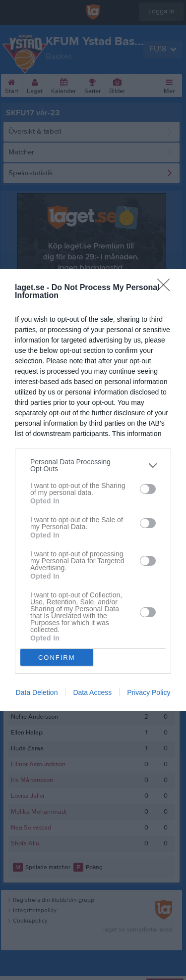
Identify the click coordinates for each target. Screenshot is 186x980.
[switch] (148, 489)
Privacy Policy (149, 692)
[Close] (167, 288)
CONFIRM (57, 658)
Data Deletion (37, 692)
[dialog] (93, 490)
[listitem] (93, 465)
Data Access (92, 692)
